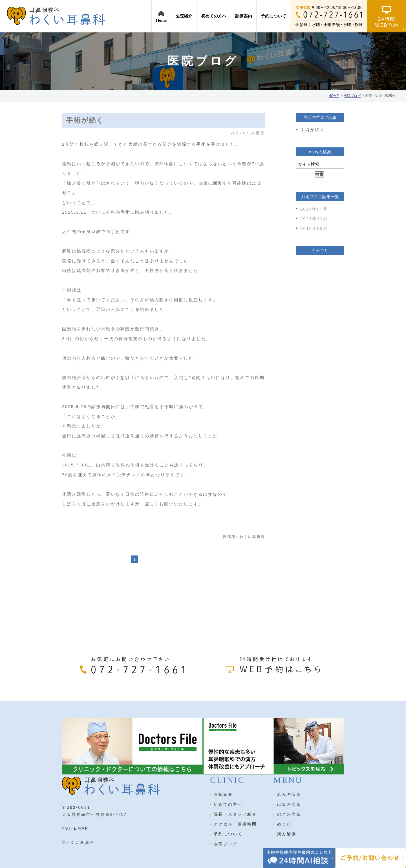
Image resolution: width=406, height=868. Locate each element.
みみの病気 (289, 794)
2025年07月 (314, 209)
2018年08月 (314, 228)
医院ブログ (226, 844)
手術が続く (85, 120)
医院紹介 (223, 794)
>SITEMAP (75, 828)
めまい (284, 824)
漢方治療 (287, 834)
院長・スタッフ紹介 (235, 814)
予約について (228, 834)
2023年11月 (314, 219)
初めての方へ (228, 804)
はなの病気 (289, 804)
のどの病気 (289, 814)
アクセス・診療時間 (235, 824)
